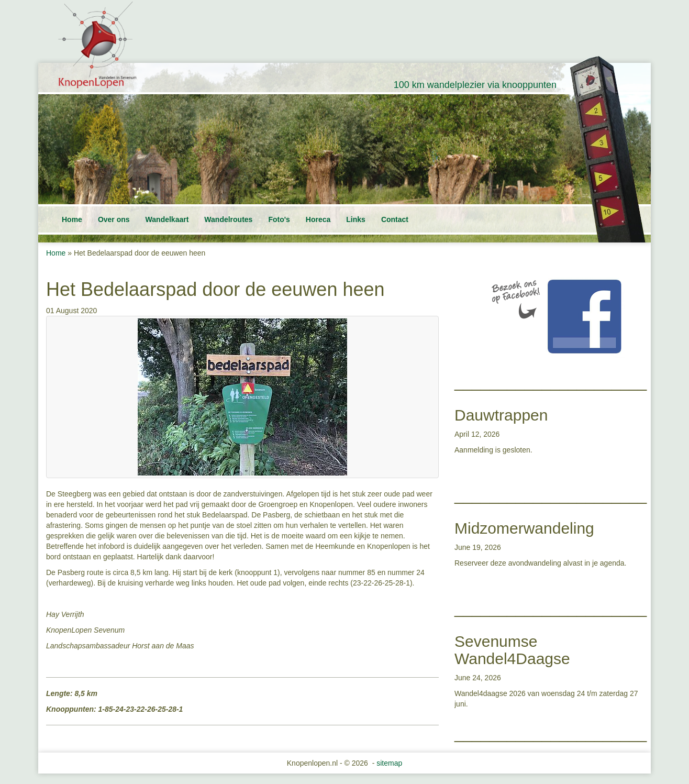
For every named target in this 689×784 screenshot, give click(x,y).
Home (72, 219)
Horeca (318, 219)
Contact (395, 219)
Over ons (114, 219)
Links (356, 219)
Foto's (279, 219)
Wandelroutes (228, 219)
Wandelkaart (167, 219)
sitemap (389, 763)
